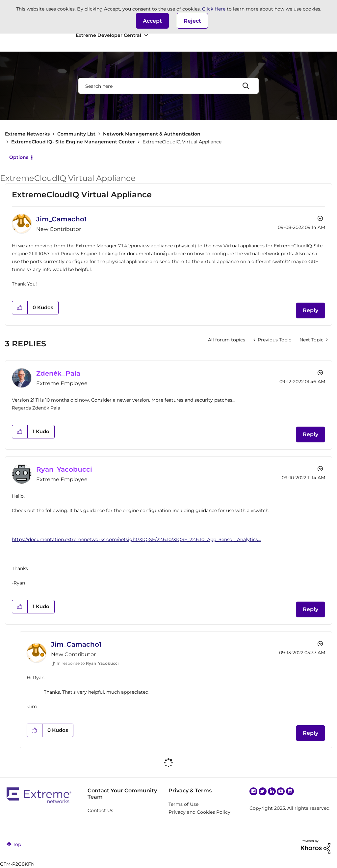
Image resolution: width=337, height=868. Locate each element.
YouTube (281, 791)
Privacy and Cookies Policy (199, 812)
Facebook (253, 791)
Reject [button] (192, 21)
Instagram (290, 791)
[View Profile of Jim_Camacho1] (62, 219)
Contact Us (100, 810)
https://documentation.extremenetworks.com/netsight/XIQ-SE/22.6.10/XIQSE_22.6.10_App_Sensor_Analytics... (136, 539)
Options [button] (19, 157)
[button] (152, 21)
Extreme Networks (27, 134)
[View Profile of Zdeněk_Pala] (58, 373)
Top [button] (17, 844)
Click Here (214, 9)
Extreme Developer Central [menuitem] (108, 35)
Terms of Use (183, 804)
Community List (76, 134)
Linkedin (272, 791)
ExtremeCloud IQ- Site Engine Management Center (73, 142)
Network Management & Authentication (152, 134)
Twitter (263, 791)
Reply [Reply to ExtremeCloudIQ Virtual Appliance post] (311, 310)
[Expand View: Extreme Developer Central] (146, 35)
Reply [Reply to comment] (311, 434)
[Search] (168, 86)
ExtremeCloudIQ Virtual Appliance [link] (182, 142)
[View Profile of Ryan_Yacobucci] (64, 469)
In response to (88, 663)
